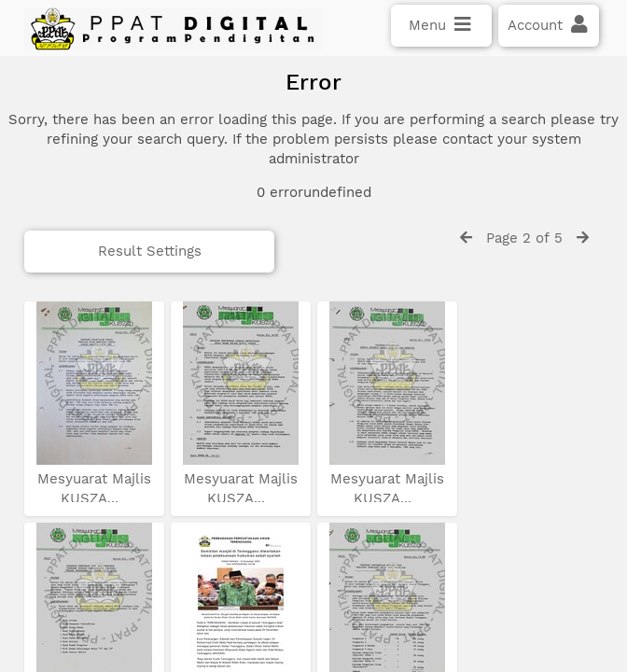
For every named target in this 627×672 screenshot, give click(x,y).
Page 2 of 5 (524, 285)
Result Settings (106, 298)
